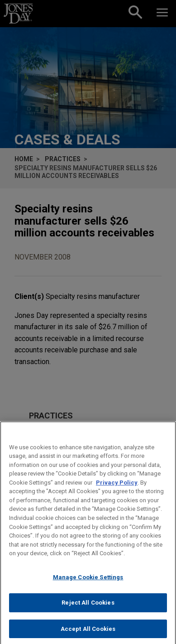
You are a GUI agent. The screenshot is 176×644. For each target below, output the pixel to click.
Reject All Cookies (88, 612)
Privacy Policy (117, 491)
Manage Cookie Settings (88, 586)
